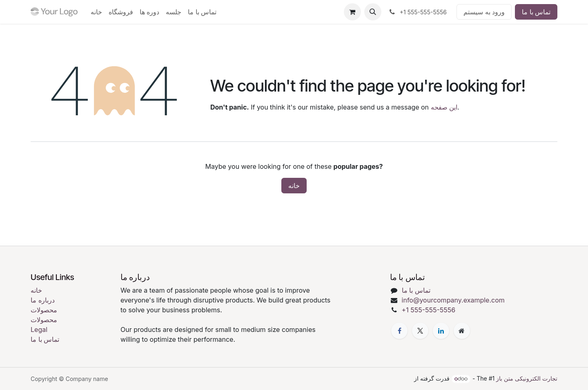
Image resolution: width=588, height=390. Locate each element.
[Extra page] (462, 331)
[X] (420, 331)
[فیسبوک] (399, 331)
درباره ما (43, 300)
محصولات (44, 310)
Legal (39, 329)
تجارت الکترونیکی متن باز (527, 378)
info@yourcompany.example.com (453, 300)
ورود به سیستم (484, 12)
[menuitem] (96, 12)
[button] (373, 12)
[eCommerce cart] (352, 12)
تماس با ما (536, 12)
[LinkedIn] (441, 331)
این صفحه (444, 107)
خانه (294, 186)
